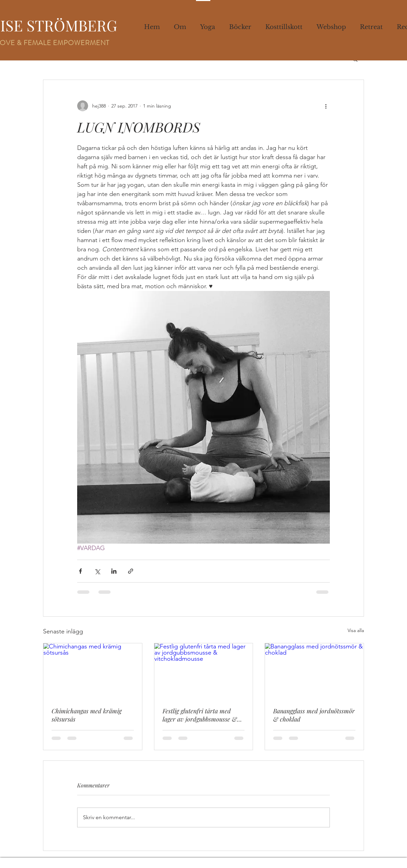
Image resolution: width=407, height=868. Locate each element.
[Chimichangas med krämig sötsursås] (93, 671)
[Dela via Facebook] (80, 571)
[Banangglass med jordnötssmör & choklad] (314, 671)
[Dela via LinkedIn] (114, 571)
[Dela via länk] (131, 571)
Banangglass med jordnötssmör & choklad (314, 715)
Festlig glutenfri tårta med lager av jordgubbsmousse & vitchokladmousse (200, 715)
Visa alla (356, 630)
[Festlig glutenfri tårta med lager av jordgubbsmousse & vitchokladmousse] (204, 671)
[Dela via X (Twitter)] (97, 571)
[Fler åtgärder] (326, 106)
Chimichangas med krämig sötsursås (87, 715)
